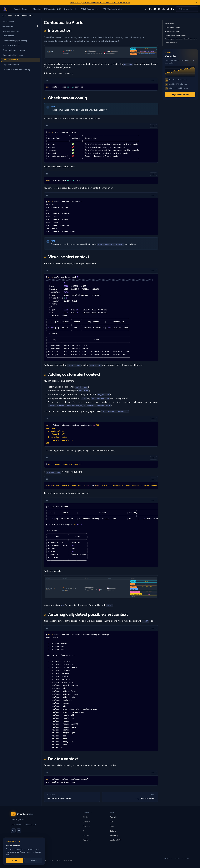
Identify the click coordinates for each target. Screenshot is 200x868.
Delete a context (171, 43)
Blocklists (37, 9)
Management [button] (8, 26)
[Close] (197, 3)
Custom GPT (115, 840)
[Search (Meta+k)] (187, 9)
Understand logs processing (15, 41)
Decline (33, 860)
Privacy (168, 859)
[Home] (3, 16)
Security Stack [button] (20, 9)
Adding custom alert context (175, 35)
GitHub (86, 817)
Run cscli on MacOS (12, 45)
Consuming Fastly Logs (13, 55)
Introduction (8, 21)
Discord (86, 826)
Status (186, 859)
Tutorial (113, 831)
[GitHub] (13, 831)
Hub (112, 822)
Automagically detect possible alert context (181, 39)
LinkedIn (87, 835)
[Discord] (19, 831)
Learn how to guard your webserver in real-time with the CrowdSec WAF (100, 3)
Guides (10, 15)
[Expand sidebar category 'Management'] (38, 26)
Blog (112, 826)
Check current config (172, 27)
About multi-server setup (14, 50)
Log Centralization (11, 65)
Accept (15, 860)
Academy (114, 835)
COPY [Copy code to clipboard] (153, 81)
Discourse (87, 822)
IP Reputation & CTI (53, 9)
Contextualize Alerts (12, 60)
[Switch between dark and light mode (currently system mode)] (172, 9)
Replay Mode (8, 36)
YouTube (87, 840)
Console (68, 9)
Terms (177, 859)
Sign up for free (180, 94)
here (62, 605)
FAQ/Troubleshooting (112, 9)
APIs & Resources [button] (89, 9)
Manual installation (11, 31)
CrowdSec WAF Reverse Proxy (16, 69)
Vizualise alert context (173, 31)
